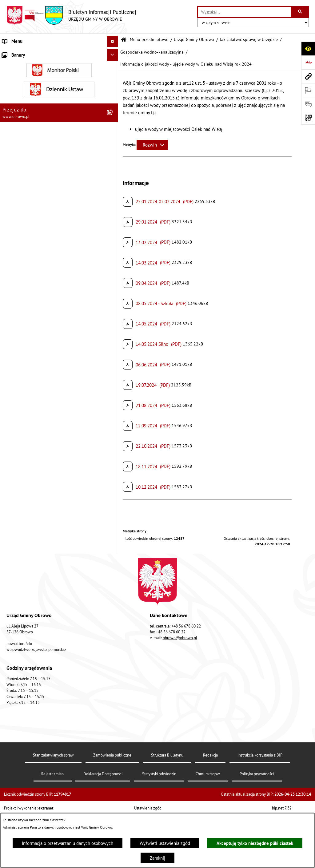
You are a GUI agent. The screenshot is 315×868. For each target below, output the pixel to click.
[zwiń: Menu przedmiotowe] (114, 53)
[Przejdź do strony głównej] (71, 15)
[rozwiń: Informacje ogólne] (114, 68)
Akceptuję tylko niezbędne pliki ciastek (255, 843)
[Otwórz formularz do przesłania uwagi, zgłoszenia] (308, 104)
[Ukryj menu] (113, 42)
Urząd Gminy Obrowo (194, 40)
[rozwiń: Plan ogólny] (114, 772)
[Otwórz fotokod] (308, 118)
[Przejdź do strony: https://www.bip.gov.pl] (308, 62)
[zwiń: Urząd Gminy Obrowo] (114, 99)
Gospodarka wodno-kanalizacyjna (152, 52)
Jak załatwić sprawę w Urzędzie (249, 40)
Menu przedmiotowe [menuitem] (23, 53)
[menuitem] (59, 69)
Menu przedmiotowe (149, 40)
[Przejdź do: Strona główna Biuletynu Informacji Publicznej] (124, 40)
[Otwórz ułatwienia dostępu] (308, 48)
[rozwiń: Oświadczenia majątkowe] (114, 694)
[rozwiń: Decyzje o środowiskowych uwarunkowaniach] (114, 200)
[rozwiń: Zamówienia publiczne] (114, 647)
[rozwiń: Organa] (114, 84)
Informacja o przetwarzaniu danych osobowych (68, 843)
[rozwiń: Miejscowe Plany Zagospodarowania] (114, 756)
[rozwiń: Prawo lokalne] (114, 569)
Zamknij (157, 858)
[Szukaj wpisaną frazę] (300, 12)
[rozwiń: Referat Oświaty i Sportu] (114, 525)
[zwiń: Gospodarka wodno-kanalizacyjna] (114, 291)
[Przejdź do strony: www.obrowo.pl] (308, 76)
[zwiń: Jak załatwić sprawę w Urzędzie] (114, 146)
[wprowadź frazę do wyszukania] (245, 12)
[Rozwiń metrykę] (152, 145)
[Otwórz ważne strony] (308, 90)
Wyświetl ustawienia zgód (165, 843)
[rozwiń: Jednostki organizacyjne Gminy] (114, 616)
